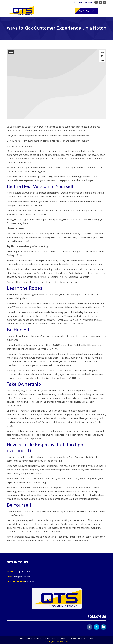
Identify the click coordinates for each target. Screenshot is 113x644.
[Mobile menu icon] (104, 11)
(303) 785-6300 (83, 3)
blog (11, 52)
